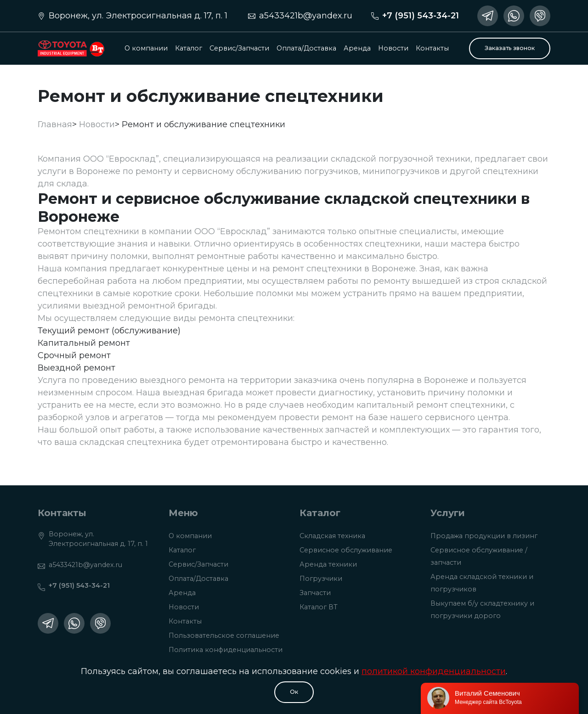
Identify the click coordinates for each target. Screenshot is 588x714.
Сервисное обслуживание (346, 550)
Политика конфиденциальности (226, 650)
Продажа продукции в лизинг (484, 536)
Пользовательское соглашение (224, 635)
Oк (294, 692)
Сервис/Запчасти (239, 48)
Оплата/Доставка (306, 48)
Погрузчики (321, 579)
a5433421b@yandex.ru (306, 16)
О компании (146, 48)
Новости (393, 48)
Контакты (432, 48)
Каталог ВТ (319, 607)
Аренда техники (328, 564)
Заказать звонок (510, 48)
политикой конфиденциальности (434, 671)
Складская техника (332, 536)
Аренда (357, 48)
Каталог (189, 48)
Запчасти (315, 593)
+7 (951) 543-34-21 (421, 16)
